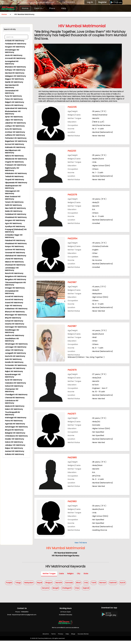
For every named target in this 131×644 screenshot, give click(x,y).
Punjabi (9, 586)
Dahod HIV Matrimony (14, 386)
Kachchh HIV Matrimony (15, 356)
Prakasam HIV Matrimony (16, 165)
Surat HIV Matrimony (14, 380)
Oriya (77, 591)
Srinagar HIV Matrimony (15, 288)
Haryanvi (45, 591)
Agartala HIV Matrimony (15, 423)
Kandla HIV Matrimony (14, 362)
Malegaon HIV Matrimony (15, 76)
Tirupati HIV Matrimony (14, 179)
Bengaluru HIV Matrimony (16, 279)
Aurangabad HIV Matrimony (12, 62)
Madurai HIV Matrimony (15, 406)
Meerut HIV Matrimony (14, 261)
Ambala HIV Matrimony (15, 40)
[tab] (16, 29)
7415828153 (68, 2)
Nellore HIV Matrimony (14, 155)
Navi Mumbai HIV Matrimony (12, 86)
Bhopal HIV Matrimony (14, 430)
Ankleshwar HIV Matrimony (16, 308)
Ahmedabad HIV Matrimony (12, 292)
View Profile (74, 145)
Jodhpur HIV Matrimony (15, 126)
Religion (70, 577)
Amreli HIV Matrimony (14, 296)
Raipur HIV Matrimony (14, 448)
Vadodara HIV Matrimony (15, 383)
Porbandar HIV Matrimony (16, 365)
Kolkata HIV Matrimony (14, 454)
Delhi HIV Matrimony (13, 205)
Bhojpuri (49, 586)
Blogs (73, 637)
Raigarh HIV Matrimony (14, 102)
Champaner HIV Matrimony (12, 390)
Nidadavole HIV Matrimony (16, 159)
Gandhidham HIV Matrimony (12, 339)
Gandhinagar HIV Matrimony (12, 331)
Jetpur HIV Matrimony (14, 350)
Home (25, 8)
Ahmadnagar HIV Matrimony (12, 51)
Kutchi (122, 586)
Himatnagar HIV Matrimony (16, 344)
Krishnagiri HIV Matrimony (16, 417)
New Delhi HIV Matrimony (15, 208)
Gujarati (86, 591)
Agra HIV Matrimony (13, 223)
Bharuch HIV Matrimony (15, 311)
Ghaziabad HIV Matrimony (16, 217)
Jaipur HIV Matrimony (14, 120)
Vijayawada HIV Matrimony (16, 182)
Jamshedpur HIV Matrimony (12, 269)
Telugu (18, 586)
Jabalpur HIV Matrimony (15, 445)
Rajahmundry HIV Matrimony (12, 169)
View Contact (119, 145)
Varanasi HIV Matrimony (15, 252)
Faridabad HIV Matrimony (16, 43)
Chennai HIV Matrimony (15, 397)
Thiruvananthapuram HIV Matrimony (15, 283)
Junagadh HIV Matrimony (15, 353)
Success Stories (83, 637)
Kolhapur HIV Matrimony (15, 70)
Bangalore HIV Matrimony (16, 276)
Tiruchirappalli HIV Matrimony (12, 413)
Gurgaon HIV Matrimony (15, 46)
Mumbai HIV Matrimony (15, 73)
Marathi (59, 586)
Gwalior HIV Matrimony (14, 439)
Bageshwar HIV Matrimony (16, 141)
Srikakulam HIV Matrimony (16, 173)
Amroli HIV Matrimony (14, 299)
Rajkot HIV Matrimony (14, 371)
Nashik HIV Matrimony (14, 82)
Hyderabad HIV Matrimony (16, 108)
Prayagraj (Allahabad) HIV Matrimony (16, 230)
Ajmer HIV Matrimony (14, 116)
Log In (90, 2)
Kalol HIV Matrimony (13, 359)
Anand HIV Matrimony (14, 302)
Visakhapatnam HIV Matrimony (13, 187)
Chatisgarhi (67, 591)
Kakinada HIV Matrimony (15, 147)
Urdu (86, 586)
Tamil (94, 586)
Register (103, 2)
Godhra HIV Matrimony (14, 335)
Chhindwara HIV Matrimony (16, 436)
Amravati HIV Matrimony (15, 58)
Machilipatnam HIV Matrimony (13, 151)
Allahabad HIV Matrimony (16, 255)
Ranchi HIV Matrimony (14, 273)
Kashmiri (113, 586)
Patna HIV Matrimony (14, 420)
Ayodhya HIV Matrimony (15, 226)
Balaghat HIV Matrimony (15, 433)
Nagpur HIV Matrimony (14, 79)
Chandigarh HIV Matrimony (16, 394)
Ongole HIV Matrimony (14, 162)
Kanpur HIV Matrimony (14, 246)
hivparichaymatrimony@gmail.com (33, 2)
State (86, 577)
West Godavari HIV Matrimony (13, 197)
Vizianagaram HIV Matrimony (12, 192)
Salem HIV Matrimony (14, 409)
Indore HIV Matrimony (14, 442)
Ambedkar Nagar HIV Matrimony (14, 236)
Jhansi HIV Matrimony (14, 258)
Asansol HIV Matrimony (15, 451)
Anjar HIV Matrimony (13, 305)
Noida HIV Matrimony (14, 211)
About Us (46, 637)
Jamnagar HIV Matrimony (16, 347)
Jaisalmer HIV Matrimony (15, 123)
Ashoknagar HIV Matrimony (16, 426)
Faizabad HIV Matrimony (15, 240)
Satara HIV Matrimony (14, 105)
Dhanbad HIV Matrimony (15, 265)
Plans (52, 8)
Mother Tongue (49, 577)
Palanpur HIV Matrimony (15, 368)
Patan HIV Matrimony (14, 99)
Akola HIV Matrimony (14, 55)
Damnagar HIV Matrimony (16, 327)
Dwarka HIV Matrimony (15, 324)
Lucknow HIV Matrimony (15, 249)
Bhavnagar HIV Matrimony (16, 314)
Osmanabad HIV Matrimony (12, 92)
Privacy (61, 637)
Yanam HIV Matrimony (14, 202)
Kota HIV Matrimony (13, 129)
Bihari (78, 586)
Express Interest (90, 145)
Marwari (103, 586)
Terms (53, 637)
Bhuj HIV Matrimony (13, 318)
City (79, 577)
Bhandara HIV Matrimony (15, 67)
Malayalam (29, 586)
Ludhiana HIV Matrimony (15, 135)
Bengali (56, 591)
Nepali (39, 586)
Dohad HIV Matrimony (14, 321)
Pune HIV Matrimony (13, 96)
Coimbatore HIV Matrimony (12, 401)
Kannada (69, 586)
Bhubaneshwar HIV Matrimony (13, 112)
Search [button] (39, 8)
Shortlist (105, 145)
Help (64, 8)
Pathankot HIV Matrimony (16, 138)
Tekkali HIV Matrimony (14, 176)
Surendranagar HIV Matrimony (13, 375)
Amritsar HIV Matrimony (15, 132)
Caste (61, 577)
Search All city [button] (10, 29)
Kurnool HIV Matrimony (14, 144)
